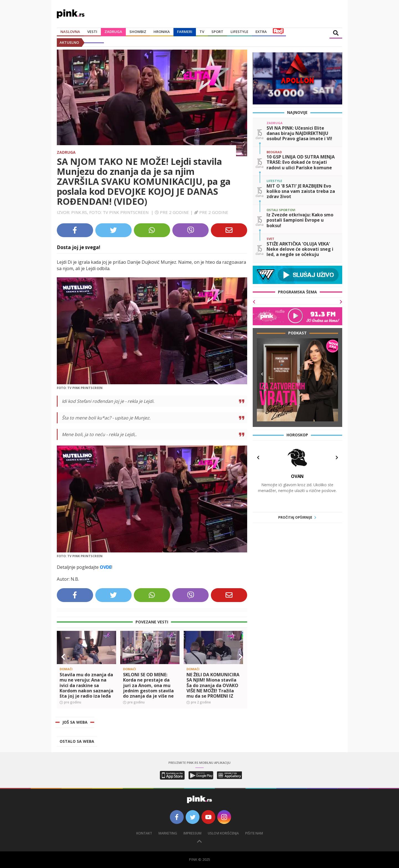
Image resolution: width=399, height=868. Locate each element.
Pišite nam (254, 833)
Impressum (192, 833)
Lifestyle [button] (239, 32)
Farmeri (185, 32)
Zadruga (113, 32)
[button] (63, 657)
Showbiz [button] (138, 32)
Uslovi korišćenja (223, 833)
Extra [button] (261, 32)
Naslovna (70, 32)
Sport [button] (217, 32)
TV (202, 32)
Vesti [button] (92, 32)
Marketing (168, 833)
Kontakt (144, 833)
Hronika (162, 32)
